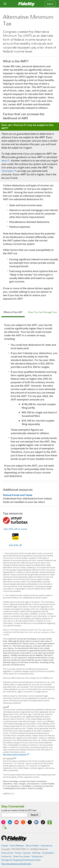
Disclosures (37, 856)
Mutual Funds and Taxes (18, 495)
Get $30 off (15, 545)
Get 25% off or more (15, 529)
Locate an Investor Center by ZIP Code (19, 810)
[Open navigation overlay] (5, 4)
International (46, 846)
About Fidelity (32, 846)
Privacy (18, 853)
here (4, 160)
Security (27, 853)
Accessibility (48, 853)
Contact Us (6, 856)
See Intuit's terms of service (15, 754)
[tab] (13, 313)
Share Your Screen (22, 856)
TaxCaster (7, 171)
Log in (50, 4)
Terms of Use (7, 853)
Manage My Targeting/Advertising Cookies (21, 860)
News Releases (17, 846)
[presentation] (13, 313)
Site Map (36, 853)
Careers (5, 846)
